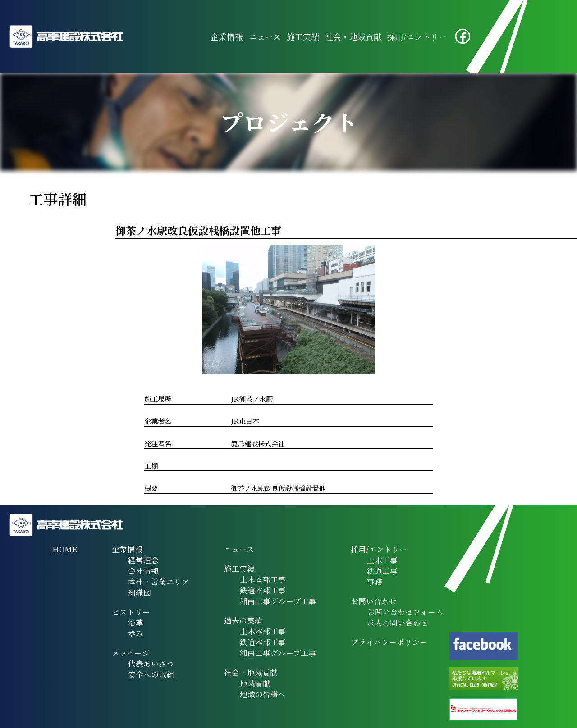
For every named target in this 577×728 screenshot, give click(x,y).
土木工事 (382, 560)
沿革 (136, 623)
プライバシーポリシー (389, 642)
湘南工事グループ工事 (278, 601)
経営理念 (143, 560)
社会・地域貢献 (353, 36)
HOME (65, 549)
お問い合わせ (374, 601)
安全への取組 (151, 674)
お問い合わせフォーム (405, 612)
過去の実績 (243, 620)
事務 (375, 582)
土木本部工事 (263, 579)
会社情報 (143, 571)
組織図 (140, 592)
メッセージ (131, 653)
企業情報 (227, 36)
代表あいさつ (151, 664)
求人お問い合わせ (398, 623)
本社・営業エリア (159, 582)
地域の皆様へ (263, 694)
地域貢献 (255, 683)
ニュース (265, 36)
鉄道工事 (382, 571)
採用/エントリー (417, 36)
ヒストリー (131, 612)
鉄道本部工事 (263, 590)
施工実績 (303, 36)
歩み (136, 633)
